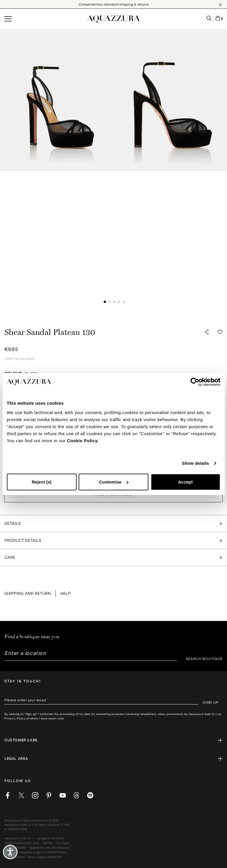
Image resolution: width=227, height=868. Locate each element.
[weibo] (76, 795)
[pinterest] (49, 795)
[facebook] (8, 795)
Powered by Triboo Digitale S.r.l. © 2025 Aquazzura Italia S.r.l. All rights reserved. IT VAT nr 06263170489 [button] (37, 825)
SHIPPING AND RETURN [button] (28, 593)
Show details (196, 463)
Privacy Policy (15, 718)
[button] (220, 5)
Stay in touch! (23, 681)
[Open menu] (8, 19)
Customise (114, 482)
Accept (185, 482)
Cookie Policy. (83, 441)
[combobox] (91, 655)
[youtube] (63, 795)
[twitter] (21, 795)
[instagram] (35, 795)
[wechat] (90, 795)
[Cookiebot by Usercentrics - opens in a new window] (195, 382)
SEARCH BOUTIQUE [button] (204, 659)
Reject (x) (42, 482)
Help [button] (65, 593)
